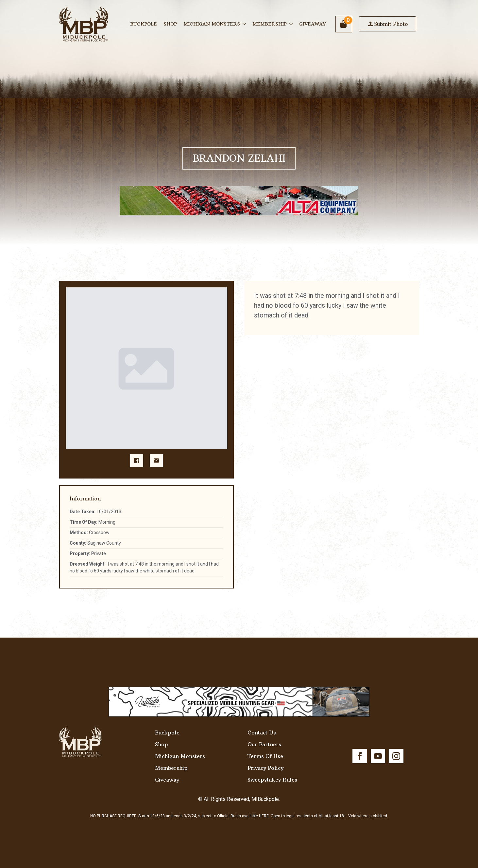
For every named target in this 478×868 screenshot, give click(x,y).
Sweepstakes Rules (272, 780)
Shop (170, 24)
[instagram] (396, 756)
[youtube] (378, 756)
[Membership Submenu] (291, 24)
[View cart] (344, 24)
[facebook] (360, 756)
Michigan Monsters (212, 24)
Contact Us (262, 732)
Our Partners (264, 744)
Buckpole (144, 24)
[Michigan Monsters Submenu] (245, 24)
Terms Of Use (265, 756)
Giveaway (312, 24)
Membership (270, 24)
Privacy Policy (265, 768)
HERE (264, 816)
